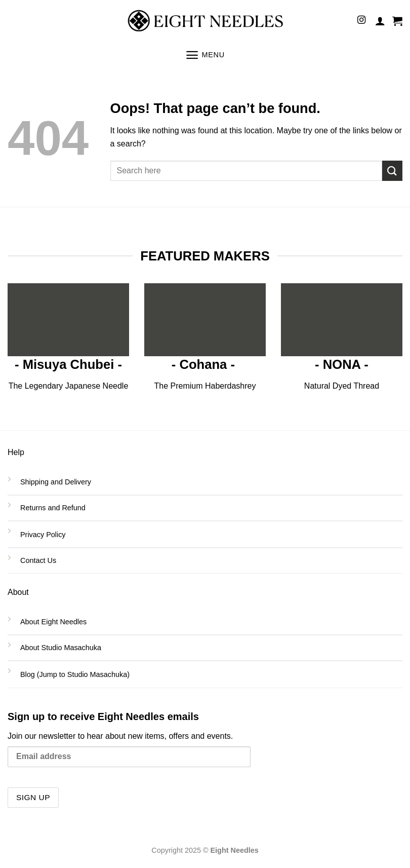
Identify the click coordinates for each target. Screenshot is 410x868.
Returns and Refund (54, 508)
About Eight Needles (53, 622)
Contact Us (39, 560)
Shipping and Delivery (56, 482)
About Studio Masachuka (61, 648)
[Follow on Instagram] (361, 20)
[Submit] (392, 171)
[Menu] (205, 55)
